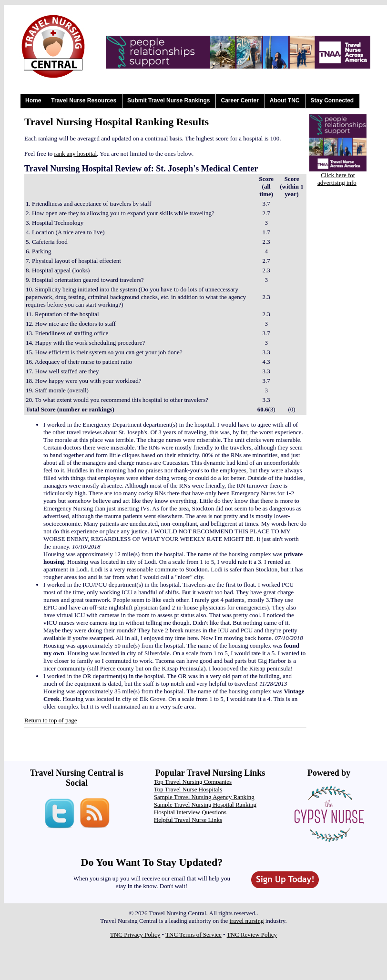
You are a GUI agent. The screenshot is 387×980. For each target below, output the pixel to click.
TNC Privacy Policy (135, 935)
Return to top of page (51, 720)
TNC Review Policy (252, 935)
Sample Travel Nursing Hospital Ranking (205, 805)
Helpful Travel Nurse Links (188, 820)
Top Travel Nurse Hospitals (188, 789)
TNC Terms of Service (193, 935)
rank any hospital (75, 154)
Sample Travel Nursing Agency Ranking (204, 797)
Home (33, 100)
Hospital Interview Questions (190, 812)
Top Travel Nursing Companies (193, 782)
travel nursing (247, 921)
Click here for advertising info (337, 179)
